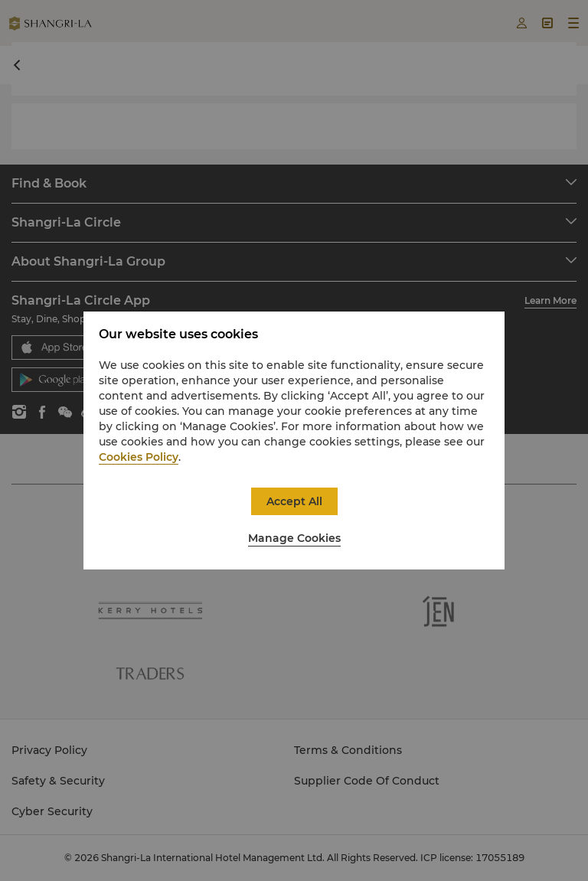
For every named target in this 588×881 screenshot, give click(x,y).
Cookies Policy (139, 457)
